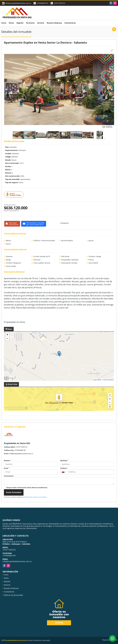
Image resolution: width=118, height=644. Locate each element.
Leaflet (95, 380)
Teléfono (64, 468)
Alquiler (20, 23)
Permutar (30, 23)
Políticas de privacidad (13, 595)
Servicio (41, 23)
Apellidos (64, 460)
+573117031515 (59, 3)
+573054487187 (42, 3)
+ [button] (7, 335)
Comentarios (9, 476)
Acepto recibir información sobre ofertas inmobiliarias (27, 488)
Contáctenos (70, 23)
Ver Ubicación (52, 403)
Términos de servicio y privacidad (35, 497)
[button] (112, 50)
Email (7, 468)
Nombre (8, 460)
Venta (11, 23)
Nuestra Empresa (54, 23)
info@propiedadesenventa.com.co (21, 454)
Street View (14, 194)
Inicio (4, 23)
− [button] (7, 339)
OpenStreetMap (109, 380)
